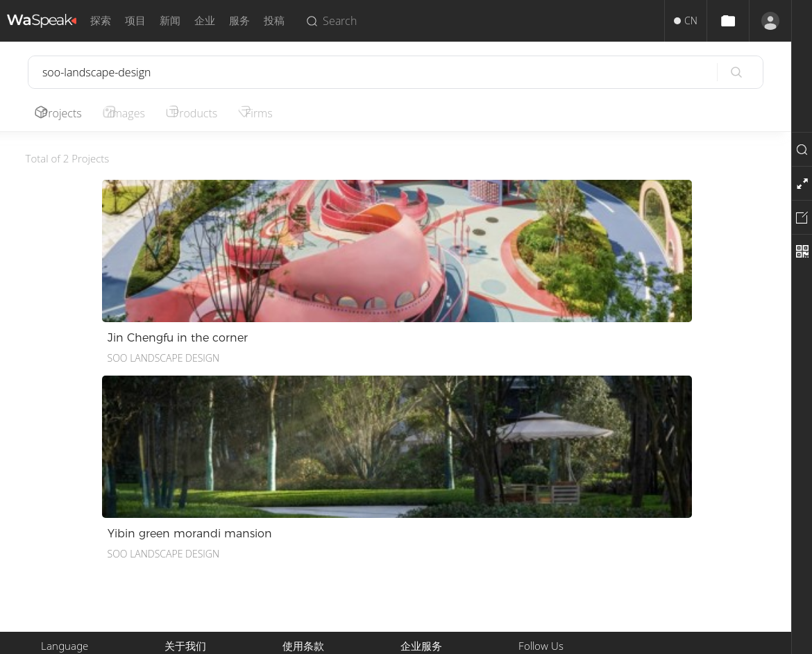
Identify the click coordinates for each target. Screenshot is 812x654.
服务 (239, 20)
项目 (135, 20)
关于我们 (184, 513)
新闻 (170, 20)
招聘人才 (420, 547)
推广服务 (420, 530)
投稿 (274, 20)
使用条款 (302, 513)
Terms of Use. (474, 638)
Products (208, 113)
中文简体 (60, 513)
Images (136, 113)
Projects (65, 113)
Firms (277, 113)
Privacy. (421, 638)
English (57, 530)
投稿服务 (420, 513)
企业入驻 (420, 563)
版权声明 (302, 530)
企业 (205, 20)
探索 (101, 20)
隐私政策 (302, 547)
